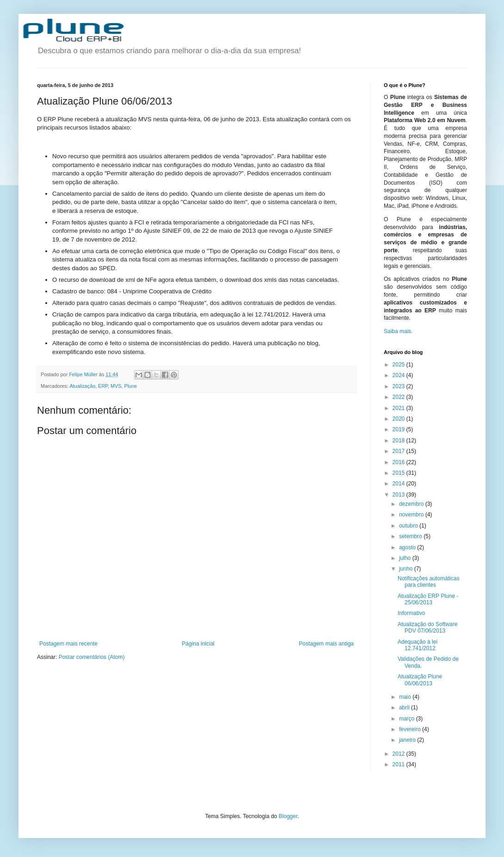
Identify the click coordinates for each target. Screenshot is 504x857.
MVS (116, 386)
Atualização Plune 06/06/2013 (420, 680)
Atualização (82, 386)
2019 (400, 429)
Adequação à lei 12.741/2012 (418, 645)
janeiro (408, 740)
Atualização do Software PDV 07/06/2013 (427, 627)
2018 (400, 441)
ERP (103, 386)
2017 (400, 451)
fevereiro (411, 729)
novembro (412, 515)
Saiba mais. (398, 331)
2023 (400, 386)
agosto (408, 547)
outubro (409, 526)
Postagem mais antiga (326, 644)
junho (407, 569)
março (408, 719)
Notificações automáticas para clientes (428, 582)
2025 (400, 365)
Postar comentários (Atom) (92, 657)
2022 (400, 397)
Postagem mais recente (68, 644)
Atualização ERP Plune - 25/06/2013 (428, 599)
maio (406, 697)
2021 (400, 408)
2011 (400, 764)
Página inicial (198, 644)
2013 (400, 495)
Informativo (411, 613)
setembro (411, 536)
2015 (400, 473)
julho (406, 558)
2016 (400, 462)
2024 (400, 375)
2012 (400, 754)
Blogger (288, 816)
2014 (400, 484)
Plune (130, 386)
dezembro (412, 504)
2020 (400, 419)
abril (405, 708)
